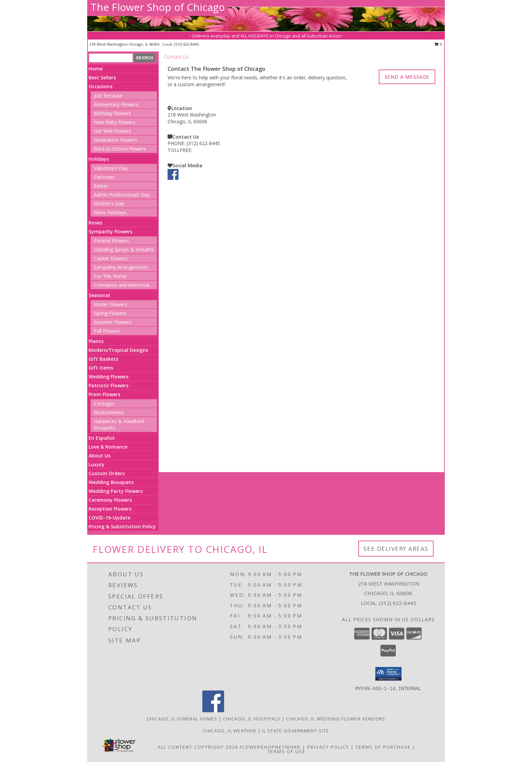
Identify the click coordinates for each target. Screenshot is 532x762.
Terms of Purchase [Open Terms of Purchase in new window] (383, 747)
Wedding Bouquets (111, 482)
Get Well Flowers (113, 131)
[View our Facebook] (173, 178)
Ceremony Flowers (110, 500)
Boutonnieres (109, 412)
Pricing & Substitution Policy (122, 526)
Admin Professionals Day (122, 195)
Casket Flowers (111, 258)
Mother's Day (109, 204)
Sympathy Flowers (110, 231)
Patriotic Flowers (108, 385)
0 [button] (438, 44)
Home (96, 69)
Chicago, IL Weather (230, 731)
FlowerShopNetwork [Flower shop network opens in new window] (270, 747)
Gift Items (101, 368)
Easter (101, 186)
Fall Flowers (107, 331)
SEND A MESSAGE (407, 77)
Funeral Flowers (112, 241)
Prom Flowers (104, 394)
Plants (96, 341)
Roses (95, 223)
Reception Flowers (110, 509)
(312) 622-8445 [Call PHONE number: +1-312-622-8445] (203, 143)
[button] (388, 674)
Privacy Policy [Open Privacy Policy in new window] (328, 747)
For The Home (110, 276)
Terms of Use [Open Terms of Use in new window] (287, 751)
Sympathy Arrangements (121, 267)
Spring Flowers (110, 313)
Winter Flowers (111, 304)
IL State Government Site (295, 731)
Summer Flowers (113, 322)
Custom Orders (107, 473)
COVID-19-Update (109, 518)
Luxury (97, 464)
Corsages (104, 403)
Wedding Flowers (108, 377)
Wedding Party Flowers (116, 491)
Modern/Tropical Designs (118, 350)
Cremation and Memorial (122, 285)
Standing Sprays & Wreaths (124, 250)
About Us (99, 456)
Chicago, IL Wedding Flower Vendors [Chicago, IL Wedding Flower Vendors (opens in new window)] (336, 719)
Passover (104, 177)
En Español (101, 438)
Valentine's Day (111, 168)
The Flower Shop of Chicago (158, 7)
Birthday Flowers (113, 113)
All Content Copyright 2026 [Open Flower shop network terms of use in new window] (198, 747)
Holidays (99, 159)
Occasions (100, 86)
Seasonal (99, 295)
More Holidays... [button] (112, 212)
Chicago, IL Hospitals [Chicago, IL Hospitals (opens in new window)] (252, 719)
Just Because (108, 96)
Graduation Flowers (116, 140)
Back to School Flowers (120, 149)
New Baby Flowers (115, 122)
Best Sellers (102, 77)
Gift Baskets (103, 359)
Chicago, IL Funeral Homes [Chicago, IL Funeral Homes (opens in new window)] (182, 719)
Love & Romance (108, 447)
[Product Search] (111, 58)
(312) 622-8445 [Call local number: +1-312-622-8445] (186, 44)
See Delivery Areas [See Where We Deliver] (396, 549)
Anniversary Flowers (116, 104)
